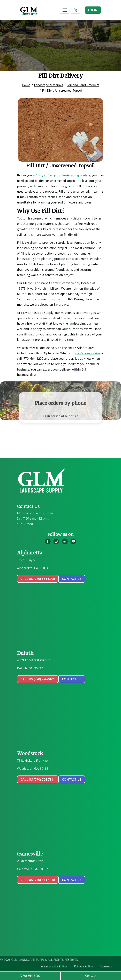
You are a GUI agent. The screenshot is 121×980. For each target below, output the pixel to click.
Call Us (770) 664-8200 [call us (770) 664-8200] (38, 579)
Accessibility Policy (93, 966)
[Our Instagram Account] (56, 543)
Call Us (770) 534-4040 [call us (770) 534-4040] (38, 880)
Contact (91, 976)
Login (93, 10)
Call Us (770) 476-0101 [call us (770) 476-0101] (38, 679)
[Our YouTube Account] (73, 543)
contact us (72, 579)
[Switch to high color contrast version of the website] (75, 10)
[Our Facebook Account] (48, 543)
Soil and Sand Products (83, 85)
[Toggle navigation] (65, 10)
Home (26, 85)
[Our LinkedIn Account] (65, 543)
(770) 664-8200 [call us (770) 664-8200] (30, 976)
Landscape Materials (49, 85)
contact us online (88, 353)
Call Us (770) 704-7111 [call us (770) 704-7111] (38, 779)
